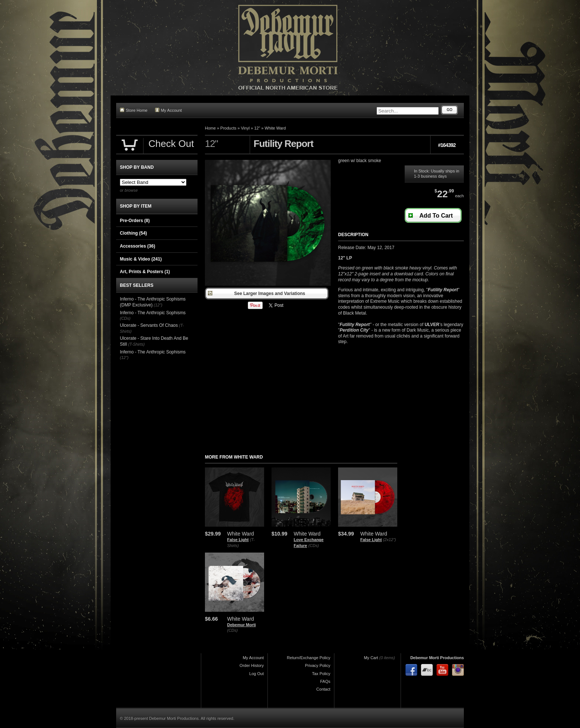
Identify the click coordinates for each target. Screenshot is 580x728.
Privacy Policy (318, 665)
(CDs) (313, 546)
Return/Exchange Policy (309, 658)
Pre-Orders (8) (135, 221)
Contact (323, 689)
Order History (252, 665)
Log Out (257, 674)
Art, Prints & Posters (145, 272)
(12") (158, 305)
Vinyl (245, 128)
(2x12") (389, 540)
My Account (168, 110)
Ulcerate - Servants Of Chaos (149, 325)
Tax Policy (321, 674)
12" (257, 128)
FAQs (325, 681)
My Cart (371, 658)
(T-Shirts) (136, 344)
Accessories (137, 246)
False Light (238, 540)
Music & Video (141, 259)
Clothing (133, 233)
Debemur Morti (242, 625)
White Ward (275, 128)
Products (228, 128)
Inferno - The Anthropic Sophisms (153, 313)
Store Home (134, 110)
